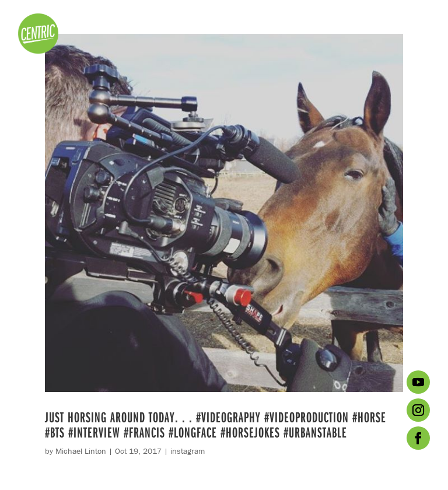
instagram (188, 451)
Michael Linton (81, 451)
